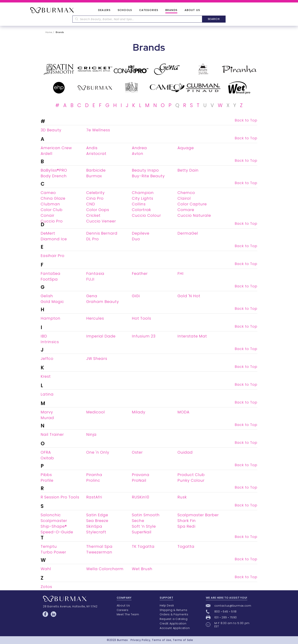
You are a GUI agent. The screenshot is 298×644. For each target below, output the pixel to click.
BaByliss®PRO (54, 170)
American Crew (56, 148)
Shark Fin (187, 521)
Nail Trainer (52, 434)
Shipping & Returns (174, 610)
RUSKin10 (141, 497)
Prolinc (93, 480)
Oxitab (47, 458)
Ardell (47, 154)
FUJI (90, 279)
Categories (149, 10)
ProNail (139, 480)
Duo (136, 239)
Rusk (182, 497)
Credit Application (173, 624)
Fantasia (95, 274)
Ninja (91, 434)
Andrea (139, 148)
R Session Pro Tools (60, 497)
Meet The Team (128, 614)
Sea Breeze (97, 521)
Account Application (175, 628)
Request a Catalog (174, 619)
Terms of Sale (183, 640)
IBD (44, 336)
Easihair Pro (53, 256)
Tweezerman (99, 552)
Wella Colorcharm (105, 569)
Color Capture (192, 204)
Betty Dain (188, 170)
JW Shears (97, 359)
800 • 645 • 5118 (225, 612)
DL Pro (93, 239)
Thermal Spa (99, 546)
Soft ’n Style (144, 526)
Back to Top (246, 120)
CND (91, 204)
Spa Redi (186, 526)
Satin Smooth (146, 515)
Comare (186, 210)
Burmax (94, 176)
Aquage (186, 148)
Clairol (184, 198)
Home (49, 32)
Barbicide (96, 170)
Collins (139, 204)
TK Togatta (143, 546)
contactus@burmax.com (233, 606)
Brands (171, 10)
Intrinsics (50, 342)
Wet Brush (142, 569)
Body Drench (54, 176)
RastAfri (94, 497)
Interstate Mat (192, 336)
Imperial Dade (101, 336)
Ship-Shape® (54, 526)
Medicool (96, 412)
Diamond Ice (54, 239)
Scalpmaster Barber (198, 515)
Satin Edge (97, 515)
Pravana (141, 475)
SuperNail (142, 532)
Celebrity (96, 193)
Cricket (93, 215)
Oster (137, 452)
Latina (47, 394)
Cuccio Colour (146, 215)
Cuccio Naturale (194, 215)
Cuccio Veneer (101, 221)
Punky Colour (191, 480)
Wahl (46, 569)
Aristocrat (96, 154)
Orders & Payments (174, 614)
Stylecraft (96, 532)
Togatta (186, 546)
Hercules (95, 318)
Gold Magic (52, 302)
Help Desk (167, 605)
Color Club (52, 210)
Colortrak (141, 210)
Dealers (104, 10)
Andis (92, 148)
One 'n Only (98, 452)
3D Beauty (51, 130)
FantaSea (51, 274)
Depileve (141, 233)
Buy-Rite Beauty (148, 176)
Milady (139, 412)
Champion (143, 193)
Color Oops (98, 210)
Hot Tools (141, 318)
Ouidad (185, 452)
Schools (125, 10)
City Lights (143, 198)
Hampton (51, 318)
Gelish (47, 296)
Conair (48, 215)
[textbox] (137, 19)
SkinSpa (94, 526)
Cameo (48, 193)
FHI (181, 274)
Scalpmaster (54, 521)
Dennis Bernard (102, 233)
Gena (92, 296)
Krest (46, 376)
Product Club (191, 475)
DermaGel (188, 233)
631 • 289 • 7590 (226, 617)
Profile (47, 480)
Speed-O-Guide (57, 532)
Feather (140, 274)
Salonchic (51, 515)
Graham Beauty (103, 302)
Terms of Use (161, 640)
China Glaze (53, 198)
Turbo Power (53, 552)
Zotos (46, 587)
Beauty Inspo (145, 170)
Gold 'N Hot (189, 296)
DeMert (48, 233)
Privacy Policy (140, 640)
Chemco (186, 193)
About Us (192, 10)
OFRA (46, 452)
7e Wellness (98, 130)
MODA (183, 412)
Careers (123, 610)
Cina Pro (95, 198)
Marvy (47, 412)
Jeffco (47, 359)
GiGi (136, 296)
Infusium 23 (144, 336)
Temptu (49, 546)
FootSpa (49, 279)
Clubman (50, 204)
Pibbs (46, 475)
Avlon (138, 154)
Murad (47, 418)
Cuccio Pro (52, 221)
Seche (138, 521)
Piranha (94, 475)
